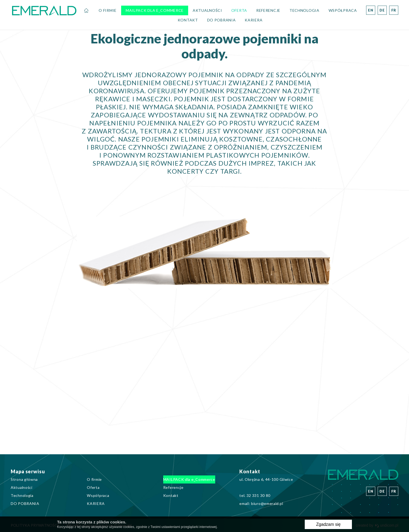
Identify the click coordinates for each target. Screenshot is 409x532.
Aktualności (207, 10)
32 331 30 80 (259, 495)
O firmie (108, 10)
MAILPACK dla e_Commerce (155, 10)
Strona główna (86, 10)
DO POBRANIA (222, 20)
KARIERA (254, 20)
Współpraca (343, 10)
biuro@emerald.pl (267, 503)
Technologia (304, 10)
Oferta (239, 10)
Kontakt (188, 20)
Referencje (268, 10)
